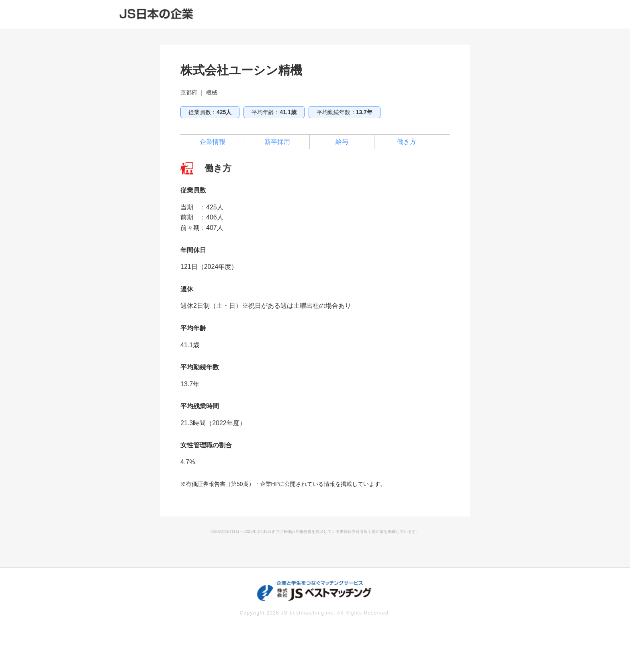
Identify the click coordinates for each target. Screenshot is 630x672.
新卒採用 (277, 142)
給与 (342, 142)
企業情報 (213, 142)
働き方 (407, 142)
